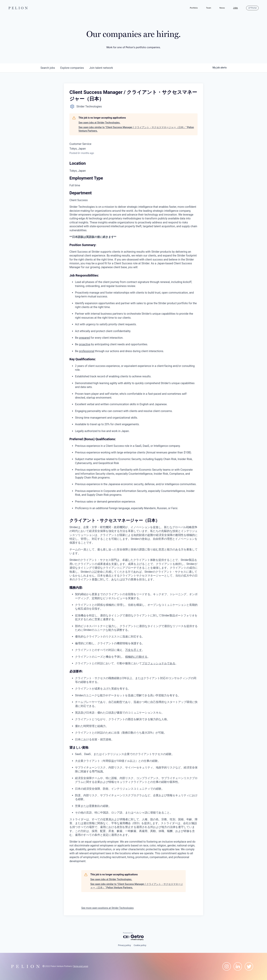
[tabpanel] (133, 534)
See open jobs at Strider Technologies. (99, 123)
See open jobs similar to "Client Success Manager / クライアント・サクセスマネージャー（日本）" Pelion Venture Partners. (136, 129)
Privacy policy (124, 945)
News (222, 8)
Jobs (235, 8)
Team (209, 8)
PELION (19, 8)
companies (72, 68)
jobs (48, 68)
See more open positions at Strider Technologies (107, 908)
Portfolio (194, 8)
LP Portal (252, 8)
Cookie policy (140, 945)
